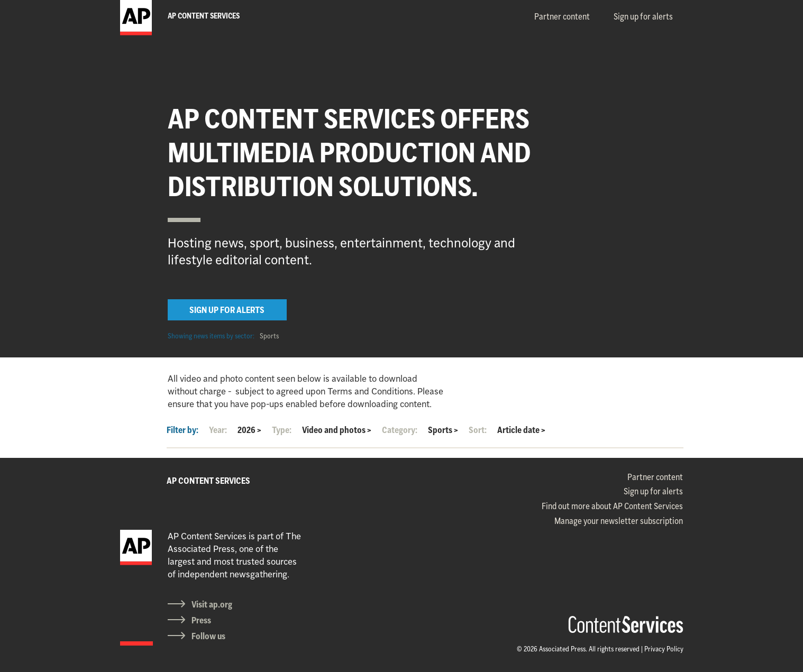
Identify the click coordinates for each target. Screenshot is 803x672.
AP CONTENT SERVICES (208, 481)
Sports (269, 336)
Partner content (562, 16)
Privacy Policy (664, 649)
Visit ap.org (212, 604)
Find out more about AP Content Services (612, 506)
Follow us (208, 636)
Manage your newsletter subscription (619, 521)
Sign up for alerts (643, 16)
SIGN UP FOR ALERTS (227, 310)
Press (201, 620)
